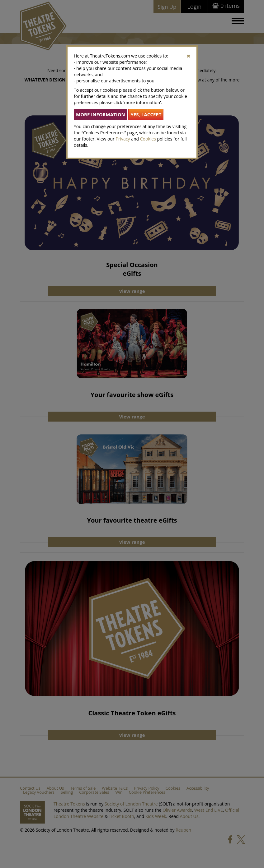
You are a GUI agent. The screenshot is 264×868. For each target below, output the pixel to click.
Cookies (148, 139)
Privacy (123, 139)
